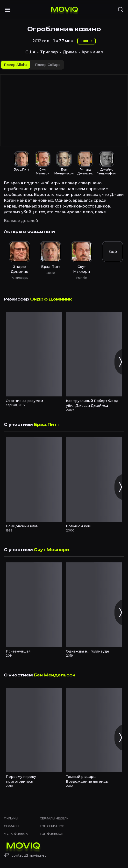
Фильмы (11, 818)
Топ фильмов (52, 834)
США (30, 52)
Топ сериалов (52, 826)
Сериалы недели (54, 818)
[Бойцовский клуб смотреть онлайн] (34, 480)
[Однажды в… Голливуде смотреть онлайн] (94, 605)
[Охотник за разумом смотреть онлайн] (34, 354)
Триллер (49, 52)
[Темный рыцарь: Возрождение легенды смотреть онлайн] (94, 730)
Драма (70, 52)
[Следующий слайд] (120, 362)
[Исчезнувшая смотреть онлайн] (34, 605)
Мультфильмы (16, 834)
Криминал (92, 52)
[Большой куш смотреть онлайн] (94, 480)
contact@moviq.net (29, 855)
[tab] (16, 65)
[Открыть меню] (8, 10)
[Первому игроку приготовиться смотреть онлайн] (34, 730)
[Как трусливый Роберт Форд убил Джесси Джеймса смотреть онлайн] (94, 354)
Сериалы (11, 826)
